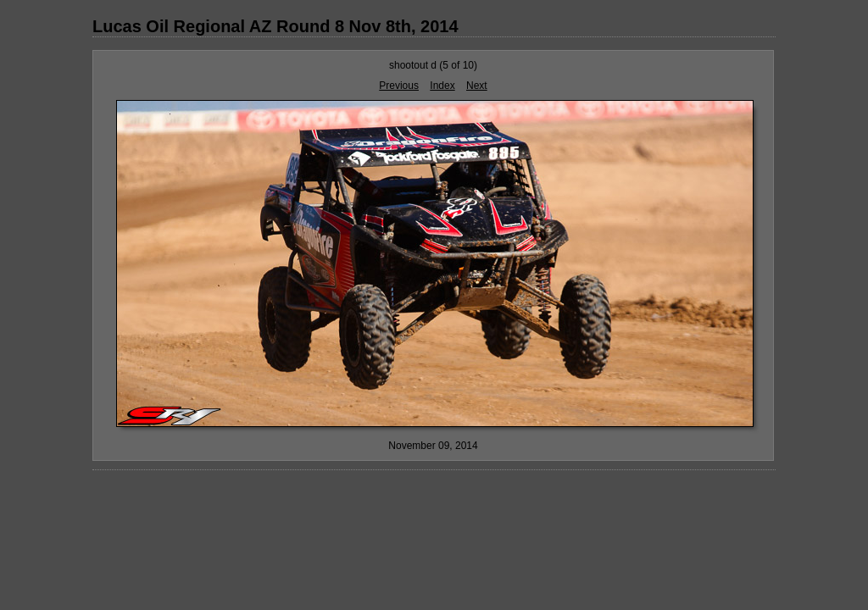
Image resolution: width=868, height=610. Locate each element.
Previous (399, 86)
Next (477, 86)
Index (442, 86)
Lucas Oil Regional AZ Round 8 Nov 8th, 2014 (275, 26)
